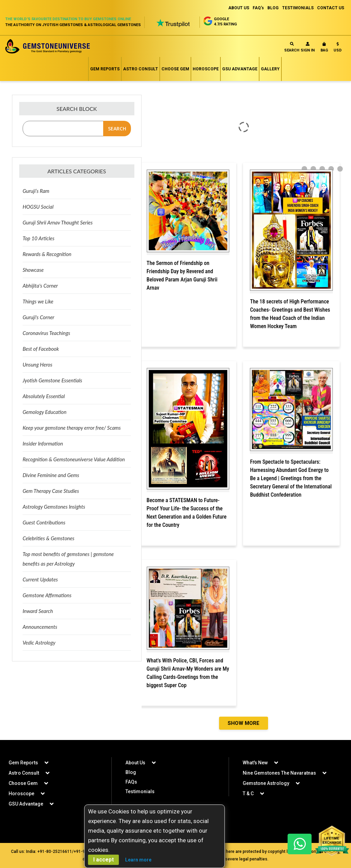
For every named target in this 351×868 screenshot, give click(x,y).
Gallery (270, 69)
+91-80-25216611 (55, 852)
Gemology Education (45, 412)
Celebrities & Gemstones (49, 538)
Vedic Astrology (39, 643)
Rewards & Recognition (47, 254)
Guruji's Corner (39, 317)
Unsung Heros (38, 364)
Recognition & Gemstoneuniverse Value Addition (74, 459)
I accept (104, 860)
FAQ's (258, 8)
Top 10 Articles (39, 238)
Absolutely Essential (44, 396)
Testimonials (140, 791)
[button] (338, 49)
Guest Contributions (44, 522)
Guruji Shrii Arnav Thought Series (58, 222)
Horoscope (206, 69)
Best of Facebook (41, 349)
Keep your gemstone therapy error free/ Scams (72, 428)
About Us (135, 763)
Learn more (138, 860)
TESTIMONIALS (298, 8)
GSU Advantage (240, 69)
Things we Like (38, 301)
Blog (131, 772)
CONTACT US (331, 8)
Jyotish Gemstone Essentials (52, 380)
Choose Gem (175, 69)
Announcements (40, 627)
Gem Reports (105, 69)
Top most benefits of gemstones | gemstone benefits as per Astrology (68, 559)
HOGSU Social (38, 207)
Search (292, 47)
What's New (255, 763)
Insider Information (43, 443)
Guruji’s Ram (36, 191)
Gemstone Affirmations (47, 595)
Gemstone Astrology (266, 783)
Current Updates (40, 579)
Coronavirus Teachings (46, 333)
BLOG (273, 8)
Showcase (33, 270)
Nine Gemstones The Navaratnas (279, 773)
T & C (248, 794)
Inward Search (38, 611)
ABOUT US (239, 8)
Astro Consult (141, 69)
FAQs (131, 782)
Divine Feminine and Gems (51, 475)
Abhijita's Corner (40, 286)
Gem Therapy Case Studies (51, 491)
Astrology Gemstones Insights (54, 507)
